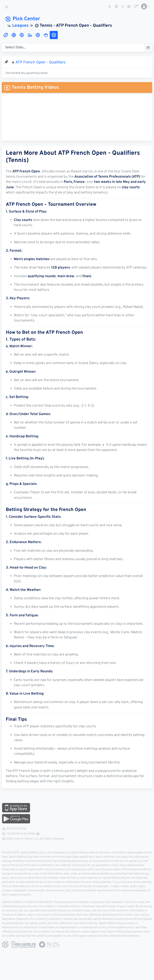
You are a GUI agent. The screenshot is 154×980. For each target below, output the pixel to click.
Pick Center (22, 19)
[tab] (6, 35)
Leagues (20, 26)
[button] (144, 6)
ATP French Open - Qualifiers (40, 62)
